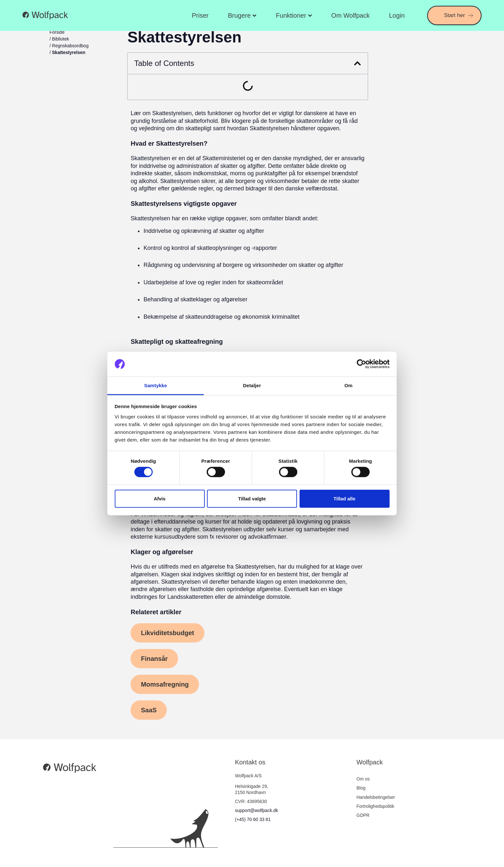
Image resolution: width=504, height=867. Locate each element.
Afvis (160, 498)
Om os (363, 779)
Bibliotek (61, 39)
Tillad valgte (252, 498)
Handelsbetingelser (376, 797)
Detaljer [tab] (252, 385)
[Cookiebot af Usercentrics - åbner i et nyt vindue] (361, 364)
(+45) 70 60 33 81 (253, 819)
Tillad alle (344, 498)
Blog (361, 788)
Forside (57, 32)
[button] (357, 63)
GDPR (363, 815)
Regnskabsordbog (70, 46)
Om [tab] (348, 385)
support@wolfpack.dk (256, 810)
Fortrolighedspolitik (375, 806)
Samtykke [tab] (156, 385)
